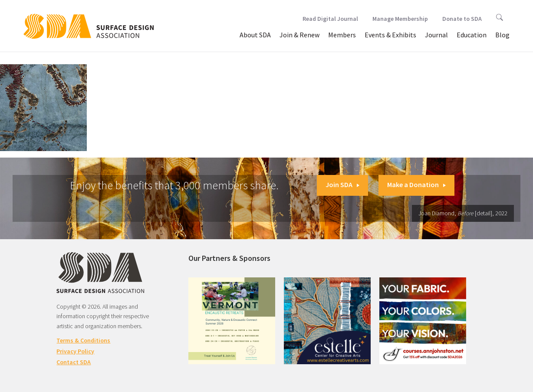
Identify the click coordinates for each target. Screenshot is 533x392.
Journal (436, 35)
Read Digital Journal (330, 19)
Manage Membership (400, 19)
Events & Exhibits (390, 35)
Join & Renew (299, 35)
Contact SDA (74, 362)
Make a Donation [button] (416, 184)
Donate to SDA (462, 19)
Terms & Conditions (83, 340)
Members (342, 35)
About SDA (255, 35)
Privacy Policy (75, 351)
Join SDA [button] (342, 184)
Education (472, 35)
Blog (502, 35)
